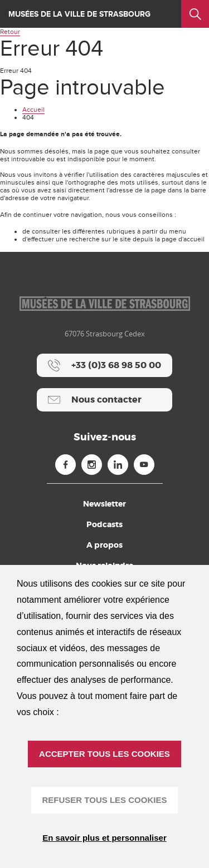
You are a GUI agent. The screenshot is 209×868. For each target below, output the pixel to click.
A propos (104, 545)
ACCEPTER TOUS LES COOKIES (104, 754)
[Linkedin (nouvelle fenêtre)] (118, 465)
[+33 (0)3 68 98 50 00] (104, 365)
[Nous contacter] (104, 400)
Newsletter (104, 504)
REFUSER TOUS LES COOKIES (105, 800)
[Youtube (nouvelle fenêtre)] (144, 465)
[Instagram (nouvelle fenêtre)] (92, 465)
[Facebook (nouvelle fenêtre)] (65, 465)
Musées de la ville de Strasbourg (79, 14)
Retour (10, 32)
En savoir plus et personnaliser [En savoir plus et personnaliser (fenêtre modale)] (104, 838)
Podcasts (104, 524)
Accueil (33, 110)
